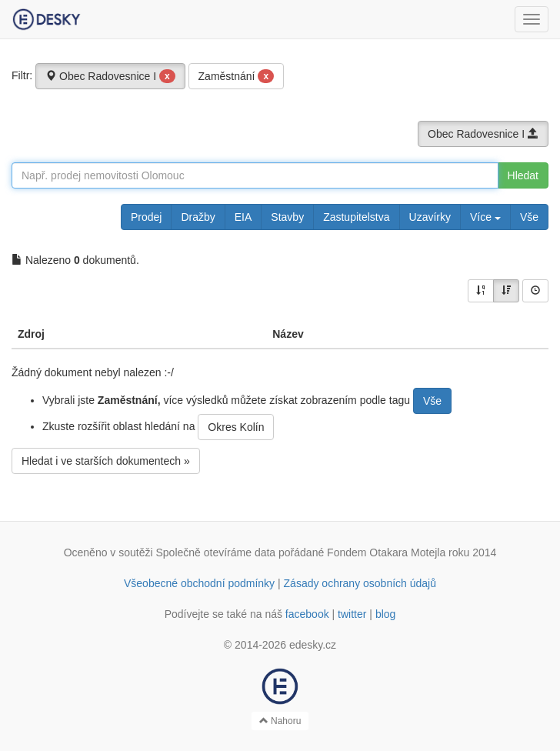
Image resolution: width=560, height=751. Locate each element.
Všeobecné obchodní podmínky (199, 583)
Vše (529, 217)
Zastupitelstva (356, 217)
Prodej (146, 217)
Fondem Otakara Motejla (386, 552)
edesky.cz (313, 645)
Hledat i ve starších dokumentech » (106, 461)
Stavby (287, 217)
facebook (307, 614)
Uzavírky (430, 217)
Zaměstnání (237, 76)
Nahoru (280, 721)
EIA (243, 217)
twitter (352, 614)
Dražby (198, 217)
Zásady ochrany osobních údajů (360, 583)
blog (385, 614)
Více (485, 217)
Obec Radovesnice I (110, 76)
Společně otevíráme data (216, 552)
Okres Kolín (236, 427)
